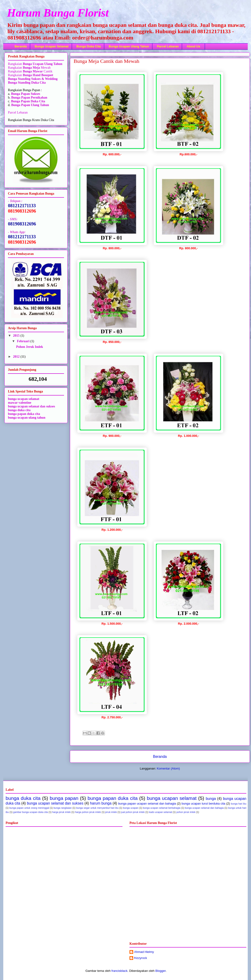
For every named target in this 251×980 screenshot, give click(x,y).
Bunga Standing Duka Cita (27, 83)
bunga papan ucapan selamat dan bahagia (147, 804)
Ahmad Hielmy (144, 952)
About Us (194, 46)
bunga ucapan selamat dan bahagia (204, 808)
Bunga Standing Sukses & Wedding (33, 79)
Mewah (37, 68)
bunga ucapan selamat (172, 798)
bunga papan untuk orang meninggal (29, 808)
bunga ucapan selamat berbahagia (162, 808)
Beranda (21, 46)
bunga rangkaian (63, 808)
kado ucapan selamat (160, 812)
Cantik (48, 71)
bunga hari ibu (239, 804)
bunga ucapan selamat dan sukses (32, 406)
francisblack (120, 971)
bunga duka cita (19, 410)
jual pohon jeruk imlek (133, 812)
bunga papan (64, 798)
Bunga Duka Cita (89, 46)
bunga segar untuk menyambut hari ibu (97, 808)
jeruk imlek (111, 812)
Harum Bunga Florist (58, 13)
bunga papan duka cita (24, 414)
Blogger (161, 971)
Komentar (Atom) (168, 768)
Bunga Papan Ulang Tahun (30, 105)
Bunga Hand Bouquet (38, 75)
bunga (211, 799)
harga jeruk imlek (61, 812)
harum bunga (101, 803)
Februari (23, 341)
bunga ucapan (131, 808)
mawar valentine (20, 403)
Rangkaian (15, 64)
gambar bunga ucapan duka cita (30, 812)
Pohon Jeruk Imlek (30, 347)
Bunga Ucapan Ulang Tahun (129, 46)
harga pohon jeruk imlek (88, 812)
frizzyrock (141, 958)
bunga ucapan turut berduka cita (203, 804)
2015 (17, 336)
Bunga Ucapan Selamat (52, 46)
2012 (17, 357)
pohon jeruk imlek (186, 812)
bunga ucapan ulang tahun (27, 418)
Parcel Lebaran (168, 46)
